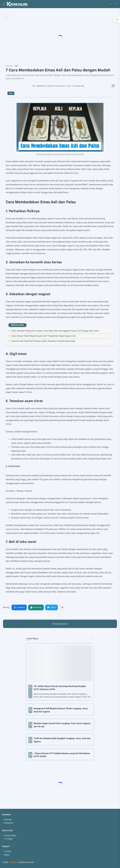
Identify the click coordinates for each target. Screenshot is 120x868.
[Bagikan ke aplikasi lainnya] (62, 607)
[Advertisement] (60, 38)
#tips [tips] (11, 93)
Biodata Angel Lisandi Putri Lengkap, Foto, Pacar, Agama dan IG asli (62, 725)
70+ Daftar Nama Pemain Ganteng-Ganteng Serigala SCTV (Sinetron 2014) (60, 688)
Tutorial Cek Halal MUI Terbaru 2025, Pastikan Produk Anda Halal (43, 341)
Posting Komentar (60, 624)
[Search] (116, 4)
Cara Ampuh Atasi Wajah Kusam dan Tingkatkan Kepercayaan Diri (44, 336)
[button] (110, 4)
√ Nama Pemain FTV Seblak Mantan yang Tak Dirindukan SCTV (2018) (62, 755)
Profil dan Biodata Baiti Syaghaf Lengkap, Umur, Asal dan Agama (62, 740)
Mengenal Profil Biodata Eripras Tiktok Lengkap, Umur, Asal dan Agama (61, 710)
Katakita (13, 862)
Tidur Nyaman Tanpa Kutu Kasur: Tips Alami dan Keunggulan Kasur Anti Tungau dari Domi (55, 331)
